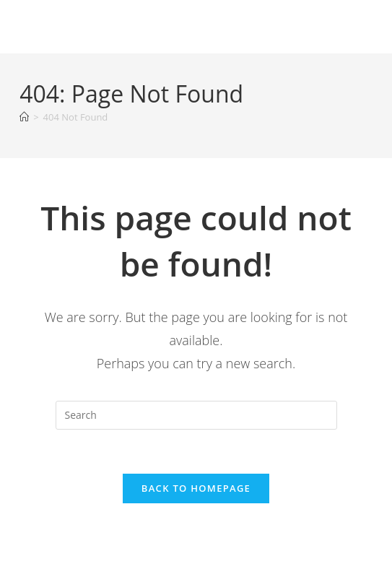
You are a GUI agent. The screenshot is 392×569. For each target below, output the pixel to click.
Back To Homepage (196, 488)
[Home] (24, 117)
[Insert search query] (196, 415)
